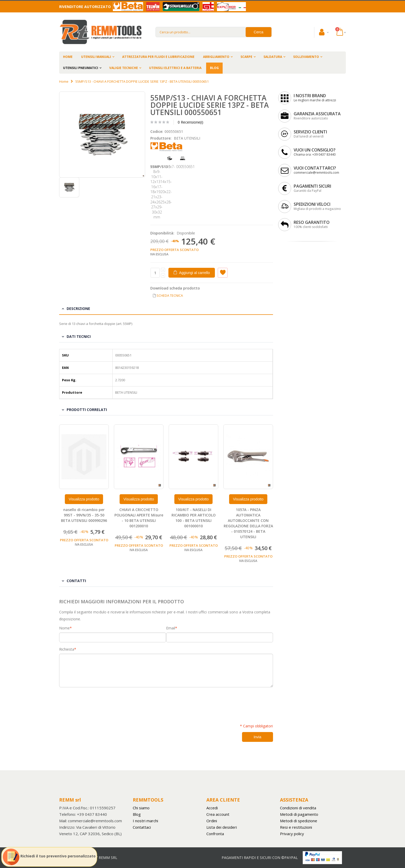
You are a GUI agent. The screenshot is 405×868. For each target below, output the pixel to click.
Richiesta (67, 649)
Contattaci (142, 827)
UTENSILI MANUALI (96, 57)
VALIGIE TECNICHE (124, 68)
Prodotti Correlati (87, 410)
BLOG (214, 68)
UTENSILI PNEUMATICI (81, 68)
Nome (64, 628)
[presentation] (98, 703)
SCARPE (246, 57)
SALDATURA (273, 57)
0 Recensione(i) (190, 122)
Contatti (76, 581)
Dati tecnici (79, 336)
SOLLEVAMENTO (306, 57)
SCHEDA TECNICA (170, 295)
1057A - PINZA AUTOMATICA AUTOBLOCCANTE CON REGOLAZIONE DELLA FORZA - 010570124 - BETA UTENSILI (248, 523)
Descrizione (78, 309)
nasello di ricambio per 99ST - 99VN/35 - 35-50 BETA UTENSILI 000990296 (84, 515)
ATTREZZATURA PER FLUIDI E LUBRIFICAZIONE (158, 57)
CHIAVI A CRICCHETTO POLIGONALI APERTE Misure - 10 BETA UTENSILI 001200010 (139, 518)
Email (171, 628)
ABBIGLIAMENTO (216, 57)
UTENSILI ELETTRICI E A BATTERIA (175, 68)
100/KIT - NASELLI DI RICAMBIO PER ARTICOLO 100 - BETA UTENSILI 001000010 (194, 518)
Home (64, 81)
